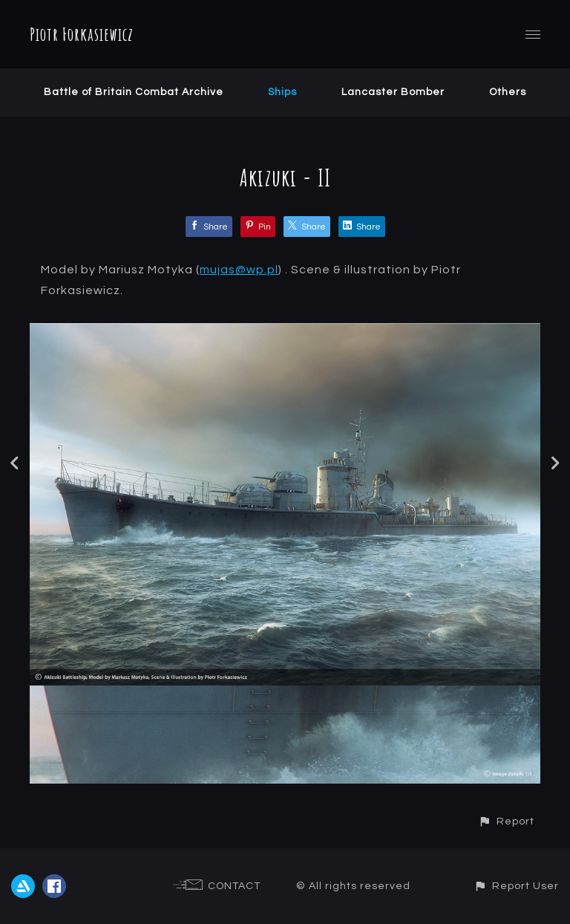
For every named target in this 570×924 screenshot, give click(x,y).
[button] (506, 821)
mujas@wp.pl (239, 270)
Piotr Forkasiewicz (82, 34)
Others (508, 92)
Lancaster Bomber (393, 92)
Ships (282, 92)
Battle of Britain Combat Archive (134, 92)
